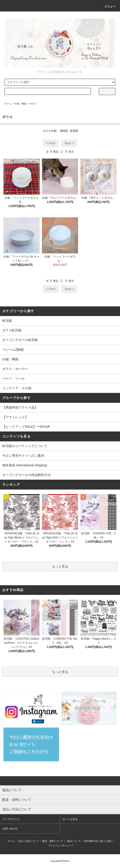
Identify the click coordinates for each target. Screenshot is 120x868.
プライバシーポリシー (60, 846)
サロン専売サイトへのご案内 (23, 456)
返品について (74, 841)
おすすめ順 (50, 131)
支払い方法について (29, 841)
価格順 (64, 131)
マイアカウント (11, 819)
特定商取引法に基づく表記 (98, 841)
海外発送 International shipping (25, 465)
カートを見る (70, 819)
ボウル (33, 104)
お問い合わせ (10, 829)
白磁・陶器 (20, 104)
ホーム (8, 104)
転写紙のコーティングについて (25, 446)
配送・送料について (53, 841)
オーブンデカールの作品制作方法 (26, 475)
